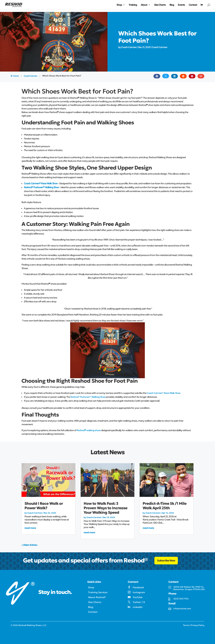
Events (181, 5)
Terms (186, 625)
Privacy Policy (197, 625)
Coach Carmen (129, 47)
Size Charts (160, 5)
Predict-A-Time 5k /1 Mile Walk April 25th (165, 506)
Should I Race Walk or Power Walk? (44, 506)
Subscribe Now (166, 560)
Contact (193, 5)
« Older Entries (29, 545)
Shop (119, 5)
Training (133, 5)
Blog (172, 5)
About (144, 5)
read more (30, 528)
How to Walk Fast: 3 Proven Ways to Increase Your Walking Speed (105, 508)
